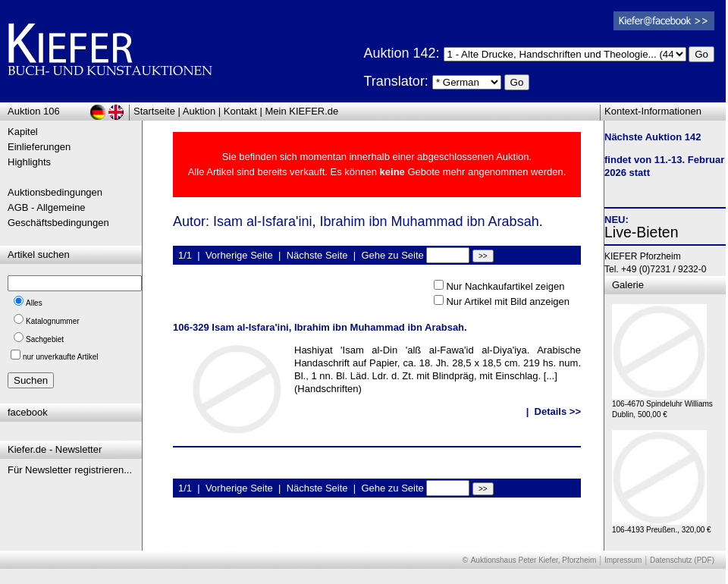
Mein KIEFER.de (302, 111)
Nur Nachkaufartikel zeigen (505, 286)
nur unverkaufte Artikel (61, 357)
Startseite (154, 111)
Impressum (623, 560)
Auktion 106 (34, 111)
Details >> (558, 411)
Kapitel (23, 132)
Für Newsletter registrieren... (70, 470)
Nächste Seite (317, 255)
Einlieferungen (39, 147)
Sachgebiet (45, 339)
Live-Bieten (642, 232)
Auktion (199, 111)
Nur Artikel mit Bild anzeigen (508, 301)
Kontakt (240, 111)
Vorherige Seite (239, 255)
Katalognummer (53, 321)
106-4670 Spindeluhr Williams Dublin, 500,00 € (662, 405)
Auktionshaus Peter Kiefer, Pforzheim (534, 560)
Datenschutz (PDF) (682, 560)
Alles (34, 303)
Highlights (29, 162)
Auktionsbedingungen (55, 192)
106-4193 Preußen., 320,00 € (662, 526)
